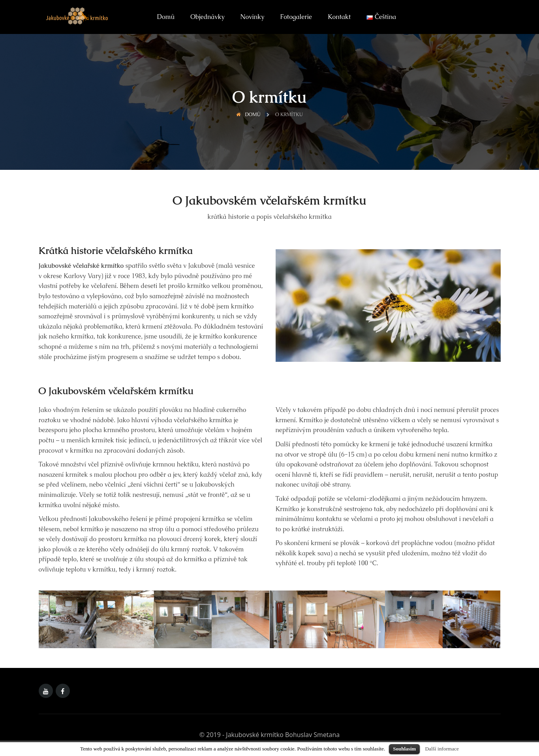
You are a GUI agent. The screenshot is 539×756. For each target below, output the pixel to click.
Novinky (253, 17)
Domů (166, 17)
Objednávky (207, 17)
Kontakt (339, 17)
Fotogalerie (296, 17)
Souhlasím (404, 749)
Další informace (442, 749)
